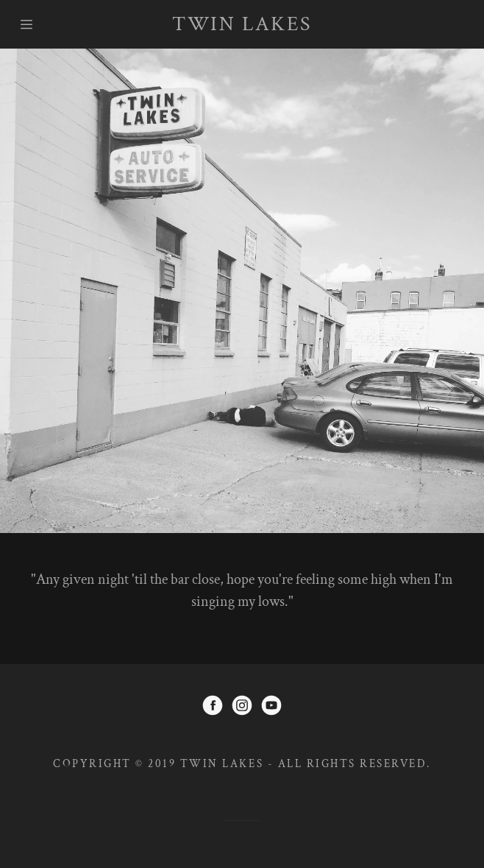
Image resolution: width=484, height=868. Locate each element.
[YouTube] (271, 708)
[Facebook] (213, 708)
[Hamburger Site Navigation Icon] (40, 24)
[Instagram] (242, 708)
